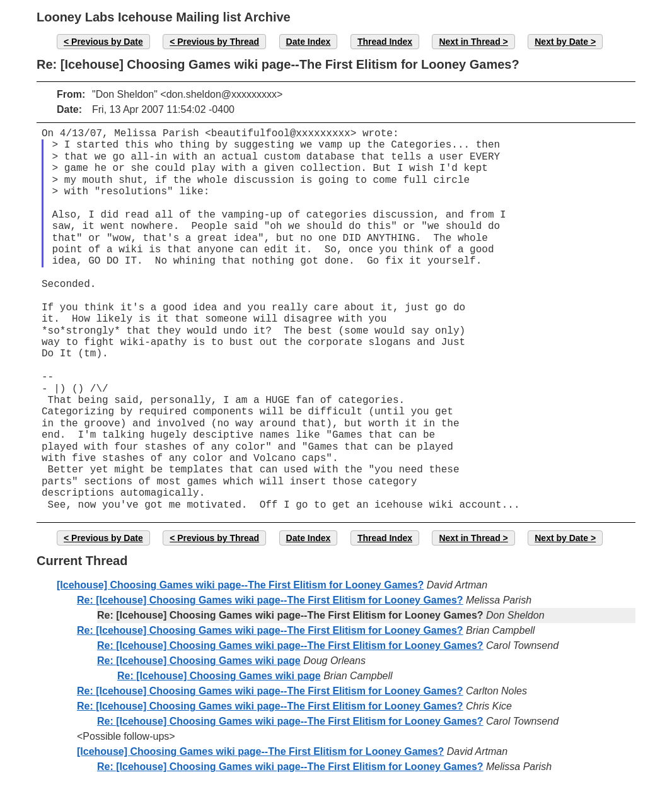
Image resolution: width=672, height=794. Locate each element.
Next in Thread (469, 42)
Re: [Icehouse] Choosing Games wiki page (199, 661)
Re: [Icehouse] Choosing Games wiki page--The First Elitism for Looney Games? (270, 600)
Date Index (309, 42)
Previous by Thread (218, 42)
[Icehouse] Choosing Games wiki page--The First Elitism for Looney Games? (240, 585)
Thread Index (385, 42)
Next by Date (561, 42)
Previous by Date (107, 42)
